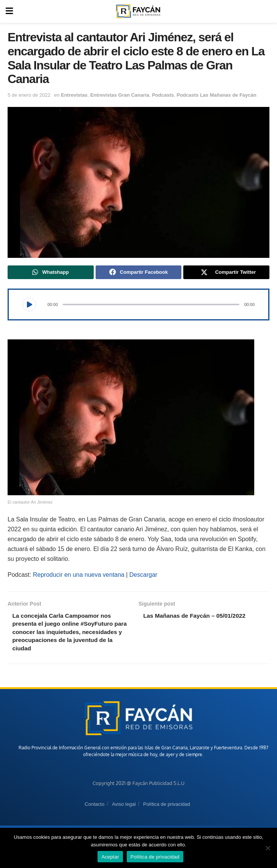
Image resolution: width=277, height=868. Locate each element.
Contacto (94, 808)
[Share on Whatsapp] (51, 273)
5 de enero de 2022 (29, 95)
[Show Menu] (9, 11)
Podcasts (163, 95)
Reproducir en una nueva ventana (79, 576)
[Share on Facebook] (139, 273)
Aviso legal (124, 808)
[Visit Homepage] (138, 11)
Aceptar (110, 857)
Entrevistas (74, 95)
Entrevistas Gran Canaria (120, 95)
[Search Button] (267, 11)
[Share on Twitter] (226, 273)
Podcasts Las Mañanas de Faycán (216, 95)
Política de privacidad (167, 808)
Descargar (143, 576)
